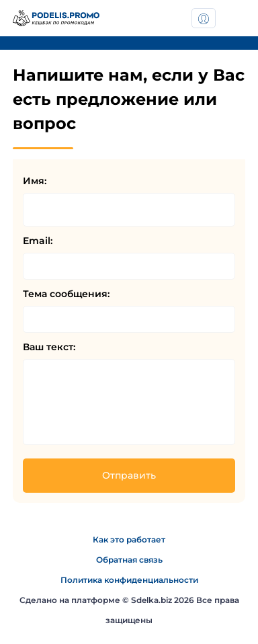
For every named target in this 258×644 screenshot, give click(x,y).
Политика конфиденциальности (129, 580)
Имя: (35, 181)
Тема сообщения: (66, 294)
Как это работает (129, 539)
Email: (38, 241)
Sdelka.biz (152, 600)
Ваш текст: (49, 347)
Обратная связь (129, 560)
